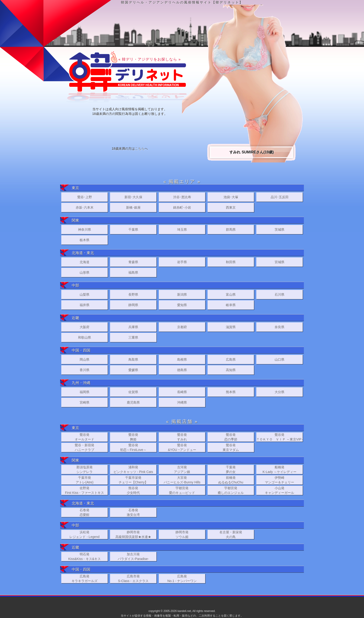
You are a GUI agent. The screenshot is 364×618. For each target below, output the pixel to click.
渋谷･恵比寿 (182, 197)
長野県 (133, 294)
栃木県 (84, 240)
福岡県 (84, 392)
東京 (75, 188)
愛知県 (182, 305)
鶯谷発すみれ (182, 437)
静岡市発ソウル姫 (182, 534)
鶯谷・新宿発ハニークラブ (84, 447)
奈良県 (279, 327)
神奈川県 (84, 230)
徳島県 (182, 370)
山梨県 (84, 294)
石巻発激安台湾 (133, 512)
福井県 (84, 305)
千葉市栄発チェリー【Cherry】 (133, 480)
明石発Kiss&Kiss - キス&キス (84, 557)
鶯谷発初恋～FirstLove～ (133, 447)
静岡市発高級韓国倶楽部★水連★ (133, 534)
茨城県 (279, 230)
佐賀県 (133, 392)
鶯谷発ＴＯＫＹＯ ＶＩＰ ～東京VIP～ (279, 437)
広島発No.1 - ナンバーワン (182, 579)
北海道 (84, 262)
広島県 (231, 359)
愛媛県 (133, 370)
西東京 (231, 207)
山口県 (279, 359)
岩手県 (182, 262)
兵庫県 (133, 327)
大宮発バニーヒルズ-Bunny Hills (182, 480)
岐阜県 (231, 305)
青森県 (133, 262)
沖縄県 (182, 402)
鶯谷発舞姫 (133, 437)
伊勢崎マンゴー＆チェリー (279, 480)
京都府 (182, 327)
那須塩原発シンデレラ (84, 469)
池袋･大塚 (231, 197)
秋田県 (231, 262)
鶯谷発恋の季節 (231, 437)
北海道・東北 (83, 253)
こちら (140, 149)
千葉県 (133, 230)
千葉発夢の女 (231, 469)
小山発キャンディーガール (279, 490)
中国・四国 (81, 350)
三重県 (133, 337)
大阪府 (84, 327)
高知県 (231, 370)
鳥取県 (133, 359)
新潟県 (182, 294)
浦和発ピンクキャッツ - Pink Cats (133, 469)
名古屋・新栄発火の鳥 (231, 534)
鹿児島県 (133, 402)
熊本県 (231, 392)
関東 (75, 220)
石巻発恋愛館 (84, 512)
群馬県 (231, 230)
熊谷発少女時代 (133, 490)
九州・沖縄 (81, 383)
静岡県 (133, 305)
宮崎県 (84, 402)
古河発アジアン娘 (182, 469)
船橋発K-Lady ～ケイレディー (279, 469)
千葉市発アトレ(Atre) (85, 480)
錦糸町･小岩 (182, 207)
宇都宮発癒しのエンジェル (231, 490)
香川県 (84, 370)
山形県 (84, 272)
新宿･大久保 (133, 197)
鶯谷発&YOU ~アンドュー (182, 447)
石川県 (279, 294)
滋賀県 (231, 327)
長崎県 (182, 392)
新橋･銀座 (133, 207)
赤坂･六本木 (85, 207)
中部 (75, 285)
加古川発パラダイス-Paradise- (133, 557)
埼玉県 (182, 230)
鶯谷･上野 (85, 197)
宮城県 (279, 262)
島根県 (182, 359)
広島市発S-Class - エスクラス (133, 579)
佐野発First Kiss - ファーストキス (84, 490)
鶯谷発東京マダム (231, 447)
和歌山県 (84, 337)
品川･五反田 (280, 197)
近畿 (75, 318)
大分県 (279, 392)
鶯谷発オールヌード (84, 437)
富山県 (231, 294)
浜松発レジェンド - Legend (84, 534)
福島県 (133, 272)
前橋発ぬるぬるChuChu (231, 480)
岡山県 (84, 359)
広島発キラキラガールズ (84, 579)
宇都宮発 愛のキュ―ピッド (182, 490)
